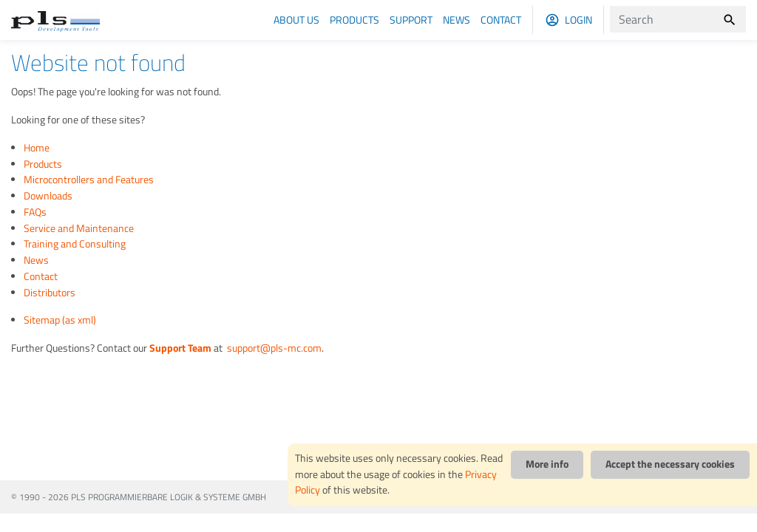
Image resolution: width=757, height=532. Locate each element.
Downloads (48, 196)
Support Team (180, 348)
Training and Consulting (75, 244)
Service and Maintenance (79, 228)
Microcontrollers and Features (89, 180)
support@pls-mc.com (273, 348)
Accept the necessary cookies (670, 464)
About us (296, 20)
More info (547, 464)
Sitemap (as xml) (60, 320)
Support (411, 20)
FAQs (35, 212)
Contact (501, 20)
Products (354, 20)
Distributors (50, 293)
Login (578, 20)
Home (37, 148)
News (456, 20)
